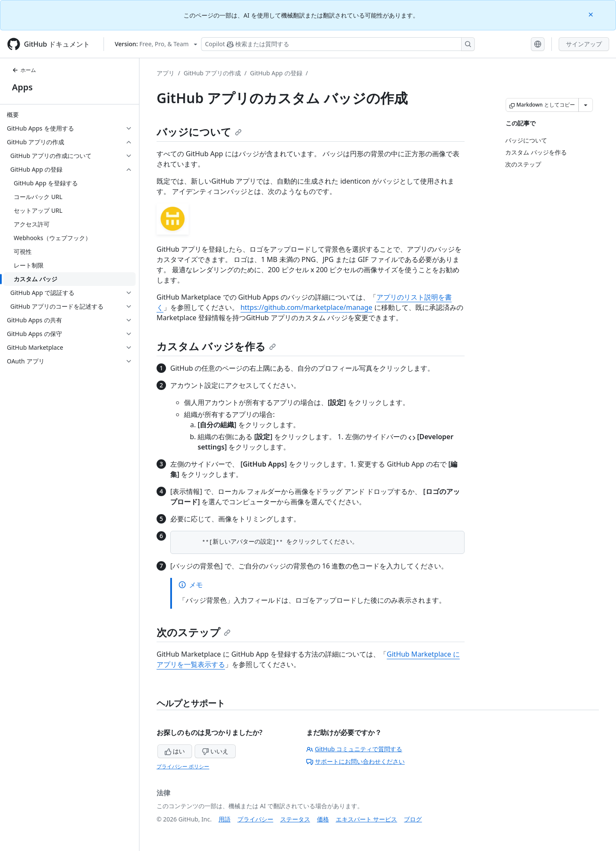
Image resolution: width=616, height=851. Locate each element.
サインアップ (584, 44)
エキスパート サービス (367, 819)
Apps (22, 87)
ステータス (295, 819)
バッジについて (199, 132)
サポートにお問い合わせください (355, 761)
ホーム (24, 70)
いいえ (215, 751)
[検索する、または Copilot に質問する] (338, 44)
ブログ (413, 819)
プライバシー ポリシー (183, 766)
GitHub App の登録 (276, 73)
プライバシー (255, 819)
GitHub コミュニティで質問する (354, 749)
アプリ (166, 73)
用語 (225, 819)
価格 (323, 819)
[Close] (592, 14)
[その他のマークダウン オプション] (586, 105)
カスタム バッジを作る (216, 346)
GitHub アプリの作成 (212, 73)
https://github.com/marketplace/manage (306, 307)
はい (175, 751)
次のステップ (194, 632)
